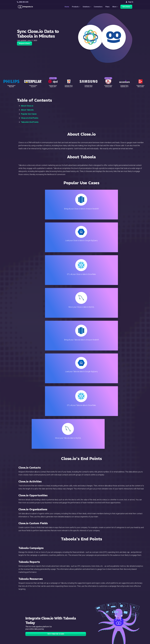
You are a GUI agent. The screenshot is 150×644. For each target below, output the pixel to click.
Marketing (47, 619)
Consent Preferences (89, 635)
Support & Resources (89, 614)
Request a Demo (24, 43)
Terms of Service (128, 642)
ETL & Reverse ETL (50, 611)
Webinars (125, 614)
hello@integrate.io (25, 613)
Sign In (129, 2)
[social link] (18, 624)
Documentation (87, 619)
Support (46, 624)
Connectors (98, 7)
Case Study (53, 76)
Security (85, 624)
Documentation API (89, 622)
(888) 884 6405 (23, 2)
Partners (125, 619)
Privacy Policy (87, 630)
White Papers (127, 611)
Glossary (85, 632)
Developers (47, 627)
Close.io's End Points (30, 118)
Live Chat (85, 611)
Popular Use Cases (29, 114)
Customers (126, 608)
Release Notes (48, 630)
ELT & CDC (47, 614)
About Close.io (27, 106)
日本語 (124, 631)
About (124, 616)
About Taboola (27, 110)
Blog (83, 608)
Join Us (125, 622)
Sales (45, 622)
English (125, 629)
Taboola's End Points (30, 122)
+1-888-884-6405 (25, 619)
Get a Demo (127, 7)
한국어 (124, 634)
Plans (108, 7)
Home (66, 7)
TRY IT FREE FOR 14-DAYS (56, 437)
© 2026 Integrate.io (23, 642)
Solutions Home (49, 608)
